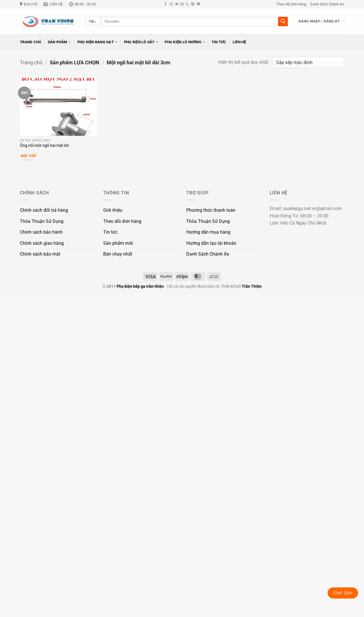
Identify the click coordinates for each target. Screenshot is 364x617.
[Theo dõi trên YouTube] (198, 4)
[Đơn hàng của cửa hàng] (308, 62)
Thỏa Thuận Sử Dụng (42, 221)
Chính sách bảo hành (41, 232)
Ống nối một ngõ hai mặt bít (44, 146)
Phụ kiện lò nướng (185, 42)
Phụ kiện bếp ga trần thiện (140, 286)
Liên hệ (239, 42)
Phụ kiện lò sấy (141, 42)
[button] (319, 21)
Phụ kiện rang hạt (98, 42)
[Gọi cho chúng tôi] (187, 4)
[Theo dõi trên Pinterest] (193, 4)
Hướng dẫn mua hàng (208, 232)
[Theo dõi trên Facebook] (166, 4)
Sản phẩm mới (118, 243)
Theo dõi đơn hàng (291, 4)
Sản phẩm (59, 42)
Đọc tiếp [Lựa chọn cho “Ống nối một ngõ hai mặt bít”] (29, 156)
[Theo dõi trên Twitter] (177, 4)
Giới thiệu (113, 210)
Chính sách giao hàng (42, 243)
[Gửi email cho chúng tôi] (182, 4)
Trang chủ (31, 42)
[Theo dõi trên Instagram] (171, 4)
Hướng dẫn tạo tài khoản (211, 243)
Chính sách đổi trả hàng (44, 210)
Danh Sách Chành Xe (327, 4)
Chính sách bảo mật (40, 254)
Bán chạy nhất (118, 254)
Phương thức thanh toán (211, 210)
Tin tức (219, 42)
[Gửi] (283, 22)
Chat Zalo (343, 593)
